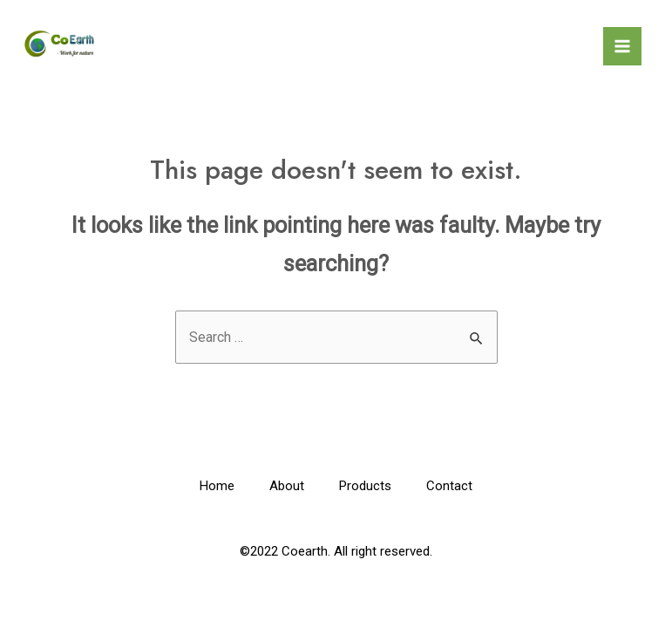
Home (217, 486)
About (287, 486)
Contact (449, 486)
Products (365, 486)
